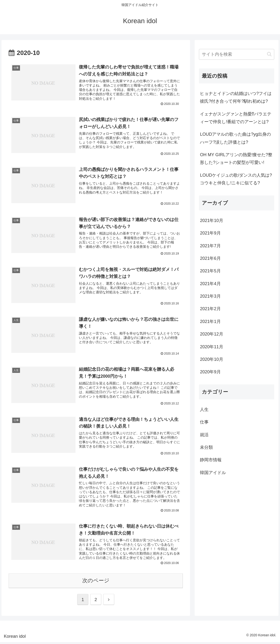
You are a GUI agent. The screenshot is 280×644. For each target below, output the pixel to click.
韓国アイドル (213, 473)
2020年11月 (211, 347)
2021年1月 (210, 322)
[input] (236, 54)
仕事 (204, 422)
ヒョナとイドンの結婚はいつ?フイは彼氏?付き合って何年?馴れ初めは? (236, 97)
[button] (269, 54)
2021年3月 (210, 296)
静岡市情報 (211, 460)
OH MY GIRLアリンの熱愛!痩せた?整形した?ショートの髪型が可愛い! (236, 159)
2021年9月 (210, 233)
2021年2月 (210, 309)
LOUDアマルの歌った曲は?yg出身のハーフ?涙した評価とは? (235, 138)
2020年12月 (211, 334)
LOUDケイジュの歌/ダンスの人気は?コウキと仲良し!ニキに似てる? (236, 179)
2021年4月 (210, 284)
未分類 (206, 447)
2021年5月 (210, 271)
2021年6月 (210, 258)
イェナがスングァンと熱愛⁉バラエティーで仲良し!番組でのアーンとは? (236, 118)
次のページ (96, 582)
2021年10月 (211, 221)
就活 (204, 435)
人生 (204, 409)
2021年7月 (210, 246)
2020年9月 (210, 372)
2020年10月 (211, 359)
